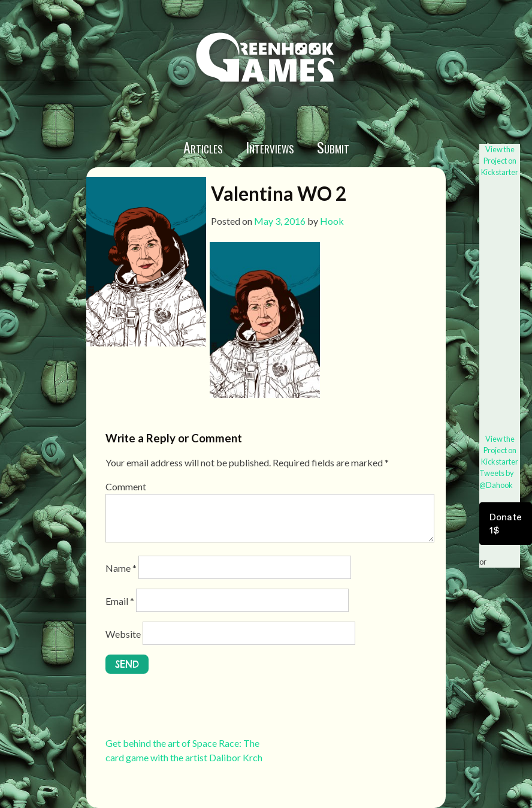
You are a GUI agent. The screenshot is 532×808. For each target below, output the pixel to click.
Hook (332, 221)
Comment (126, 486)
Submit (333, 147)
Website (123, 634)
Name (121, 568)
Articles (203, 147)
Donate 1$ (506, 523)
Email (120, 601)
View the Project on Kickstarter (500, 161)
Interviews (270, 147)
